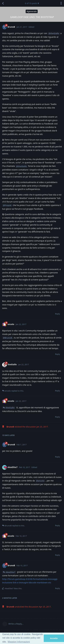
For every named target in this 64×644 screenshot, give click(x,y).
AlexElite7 (10, 572)
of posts (32, 3)
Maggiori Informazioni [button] (19, 642)
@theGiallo (54, 33)
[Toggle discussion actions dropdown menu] (61, 3)
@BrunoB (8, 338)
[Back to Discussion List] (3, 3)
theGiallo (10, 408)
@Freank (7, 205)
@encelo (40, 481)
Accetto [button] (54, 638)
